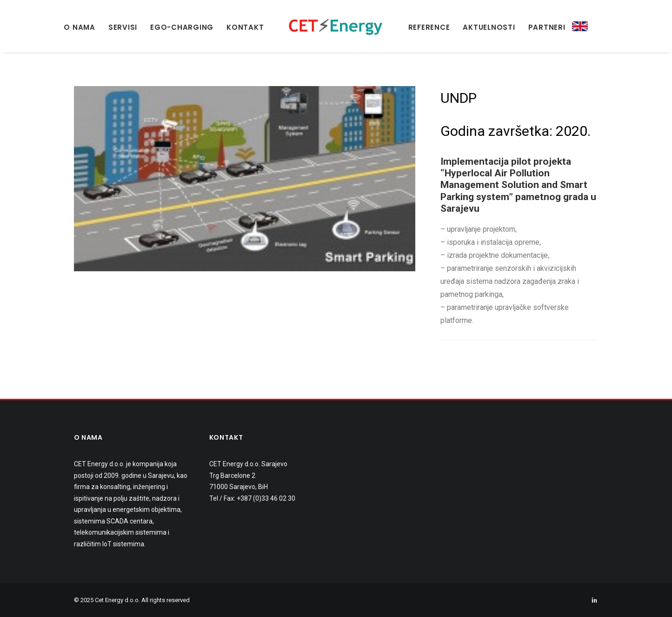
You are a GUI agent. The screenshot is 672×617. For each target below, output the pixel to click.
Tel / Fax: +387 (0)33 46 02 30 (252, 498)
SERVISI (123, 27)
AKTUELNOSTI (489, 27)
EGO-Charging (182, 27)
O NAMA (80, 27)
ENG (580, 27)
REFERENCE (429, 27)
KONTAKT (245, 27)
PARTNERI (547, 27)
